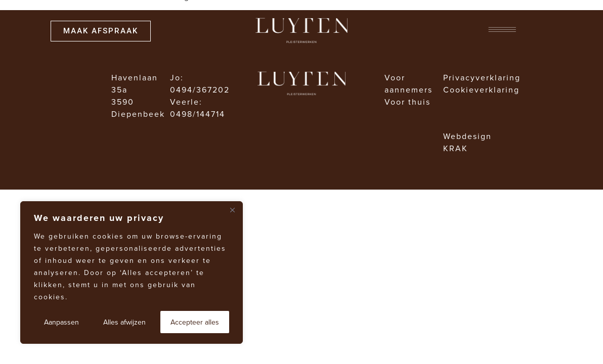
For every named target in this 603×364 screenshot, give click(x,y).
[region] (132, 272)
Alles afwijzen (124, 322)
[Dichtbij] (232, 210)
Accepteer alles (195, 322)
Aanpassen (61, 322)
